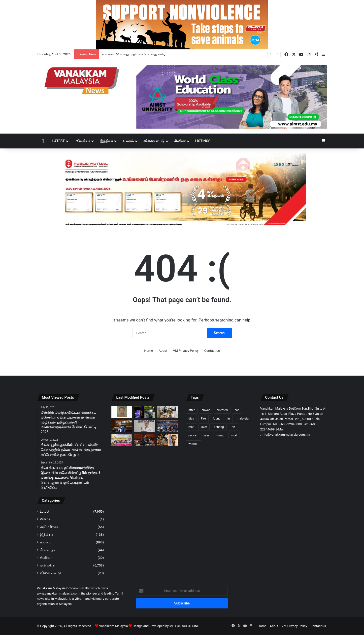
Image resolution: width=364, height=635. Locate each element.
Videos (45, 519)
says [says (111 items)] (207, 435)
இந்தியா (106, 141)
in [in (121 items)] (229, 419)
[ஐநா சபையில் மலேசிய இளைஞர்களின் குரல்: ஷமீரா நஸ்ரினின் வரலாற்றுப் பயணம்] (168, 440)
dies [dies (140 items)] (191, 419)
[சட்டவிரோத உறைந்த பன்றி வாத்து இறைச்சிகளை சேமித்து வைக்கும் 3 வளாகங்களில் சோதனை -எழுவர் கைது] (168, 412)
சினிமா (180, 141)
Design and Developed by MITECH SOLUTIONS (166, 626)
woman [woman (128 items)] (194, 444)
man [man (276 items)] (192, 427)
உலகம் (128, 141)
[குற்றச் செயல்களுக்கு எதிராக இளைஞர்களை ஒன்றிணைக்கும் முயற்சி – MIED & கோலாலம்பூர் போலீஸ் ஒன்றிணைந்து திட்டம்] (168, 426)
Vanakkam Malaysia (116, 626)
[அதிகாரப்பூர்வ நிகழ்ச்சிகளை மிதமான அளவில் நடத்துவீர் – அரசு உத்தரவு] (145, 426)
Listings (203, 141)
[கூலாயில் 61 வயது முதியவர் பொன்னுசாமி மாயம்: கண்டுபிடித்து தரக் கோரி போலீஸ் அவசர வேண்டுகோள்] (122, 412)
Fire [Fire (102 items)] (203, 419)
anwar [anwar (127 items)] (206, 410)
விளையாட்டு (154, 141)
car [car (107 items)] (237, 410)
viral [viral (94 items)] (234, 435)
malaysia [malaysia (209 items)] (243, 419)
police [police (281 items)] (193, 435)
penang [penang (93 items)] (219, 427)
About (163, 351)
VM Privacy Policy (186, 351)
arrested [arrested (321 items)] (222, 410)
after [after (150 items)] (192, 410)
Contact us (212, 351)
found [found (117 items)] (217, 419)
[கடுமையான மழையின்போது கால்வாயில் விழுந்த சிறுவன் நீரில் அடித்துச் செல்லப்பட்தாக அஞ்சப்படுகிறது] (145, 412)
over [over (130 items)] (204, 427)
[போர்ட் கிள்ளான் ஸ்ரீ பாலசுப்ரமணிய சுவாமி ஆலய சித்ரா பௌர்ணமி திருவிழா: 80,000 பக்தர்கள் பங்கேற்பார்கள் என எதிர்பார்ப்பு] (122, 440)
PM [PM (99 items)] (233, 427)
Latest (59, 141)
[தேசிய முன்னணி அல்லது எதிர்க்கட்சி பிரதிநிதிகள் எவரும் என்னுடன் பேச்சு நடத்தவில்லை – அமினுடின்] (122, 426)
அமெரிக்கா (49, 527)
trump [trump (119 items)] (220, 435)
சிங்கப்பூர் (48, 550)
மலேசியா (82, 141)
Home (149, 351)
